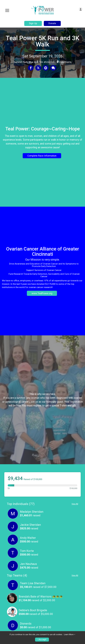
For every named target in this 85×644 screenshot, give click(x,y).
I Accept (42, 640)
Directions (65, 62)
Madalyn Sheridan (32, 512)
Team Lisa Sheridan (33, 583)
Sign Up (33, 23)
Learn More (69, 635)
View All (75, 504)
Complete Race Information (42, 156)
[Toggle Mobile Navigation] (7, 11)
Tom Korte (27, 551)
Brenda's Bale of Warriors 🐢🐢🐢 (41, 597)
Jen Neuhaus (28, 564)
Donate (52, 23)
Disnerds (26, 624)
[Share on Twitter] (38, 68)
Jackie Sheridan (30, 525)
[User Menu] (81, 9)
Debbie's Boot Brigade (33, 610)
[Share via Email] (46, 68)
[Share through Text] (53, 68)
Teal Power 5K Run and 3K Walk (43, 41)
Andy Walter (28, 538)
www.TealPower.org (42, 293)
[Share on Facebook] (31, 68)
